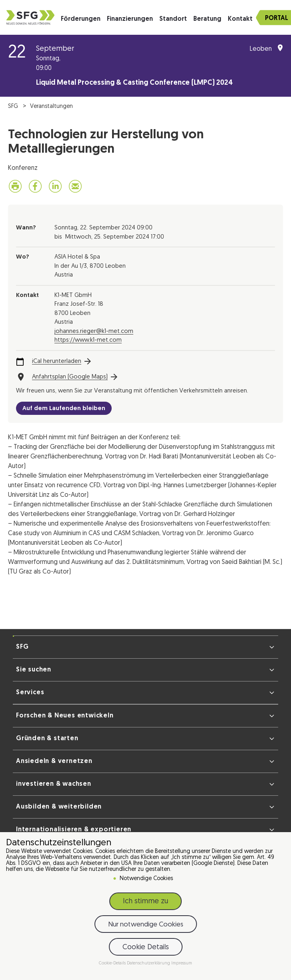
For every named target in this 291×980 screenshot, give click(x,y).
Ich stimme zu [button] (145, 901)
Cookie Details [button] (146, 947)
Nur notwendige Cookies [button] (146, 925)
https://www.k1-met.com (88, 340)
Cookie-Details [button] (113, 963)
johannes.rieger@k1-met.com (94, 332)
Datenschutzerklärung (149, 963)
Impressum (182, 963)
